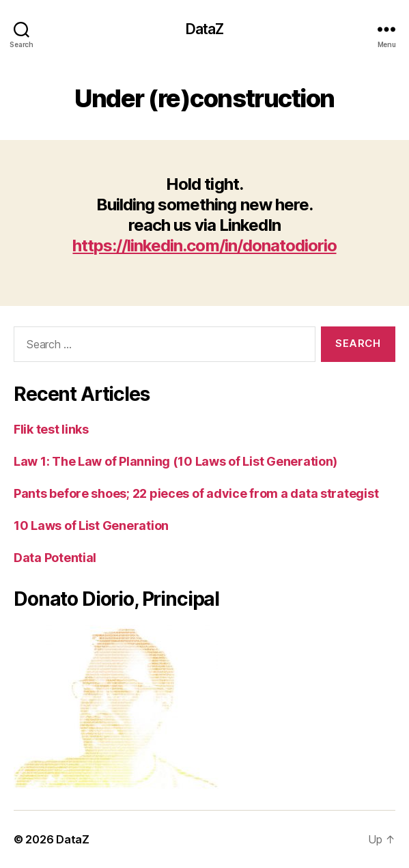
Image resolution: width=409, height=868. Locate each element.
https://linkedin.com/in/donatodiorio (204, 246)
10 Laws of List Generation (91, 526)
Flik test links (51, 429)
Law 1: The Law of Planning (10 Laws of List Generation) (175, 461)
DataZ (205, 29)
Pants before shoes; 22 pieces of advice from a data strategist (196, 493)
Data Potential (55, 558)
